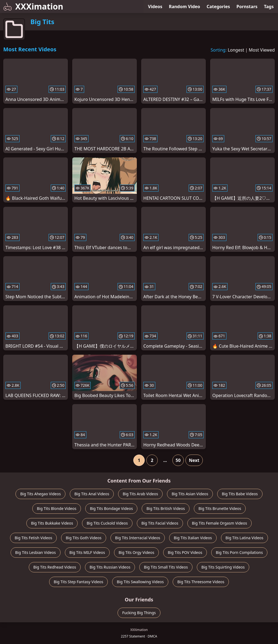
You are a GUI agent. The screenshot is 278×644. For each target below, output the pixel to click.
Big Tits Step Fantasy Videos (79, 582)
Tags (269, 7)
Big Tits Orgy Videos (136, 552)
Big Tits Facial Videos (160, 523)
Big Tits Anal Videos (92, 494)
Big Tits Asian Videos (190, 494)
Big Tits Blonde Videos (57, 508)
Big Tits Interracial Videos (138, 538)
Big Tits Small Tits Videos (166, 567)
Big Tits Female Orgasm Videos (219, 523)
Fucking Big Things (139, 613)
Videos (155, 7)
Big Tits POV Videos (185, 552)
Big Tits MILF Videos (87, 552)
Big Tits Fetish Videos (33, 538)
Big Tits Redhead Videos (55, 567)
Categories (218, 7)
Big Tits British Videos (166, 508)
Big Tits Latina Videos (244, 538)
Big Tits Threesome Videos (201, 582)
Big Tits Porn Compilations (239, 552)
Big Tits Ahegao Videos (40, 494)
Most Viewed (262, 50)
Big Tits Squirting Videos (223, 567)
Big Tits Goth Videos (83, 538)
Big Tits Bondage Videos (111, 508)
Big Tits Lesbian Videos (36, 552)
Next (194, 460)
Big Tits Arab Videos (140, 494)
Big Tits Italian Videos (193, 538)
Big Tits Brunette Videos (220, 508)
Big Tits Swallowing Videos (140, 582)
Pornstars (247, 7)
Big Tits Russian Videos (110, 567)
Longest (236, 50)
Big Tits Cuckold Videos (107, 523)
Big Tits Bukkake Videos (52, 523)
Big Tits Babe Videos (240, 494)
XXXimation (33, 6)
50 (178, 460)
